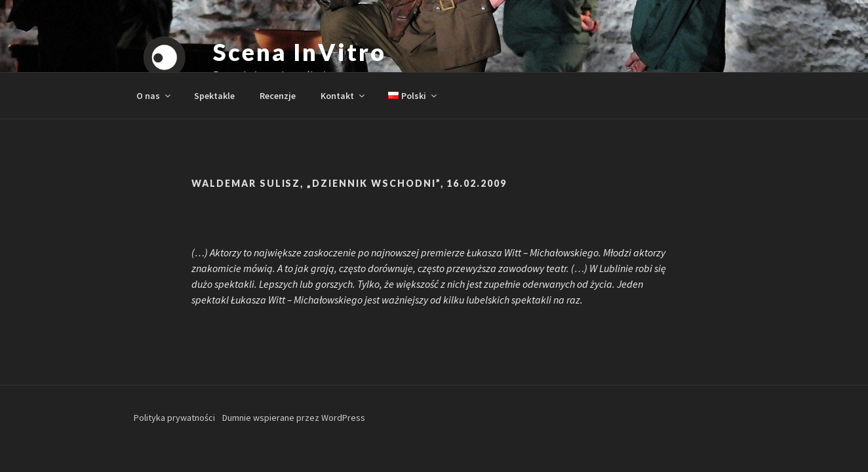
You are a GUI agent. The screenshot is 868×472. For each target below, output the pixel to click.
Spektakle (214, 96)
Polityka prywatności (174, 418)
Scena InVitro (299, 52)
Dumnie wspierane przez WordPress (294, 418)
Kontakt (344, 96)
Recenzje (278, 96)
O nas (154, 96)
